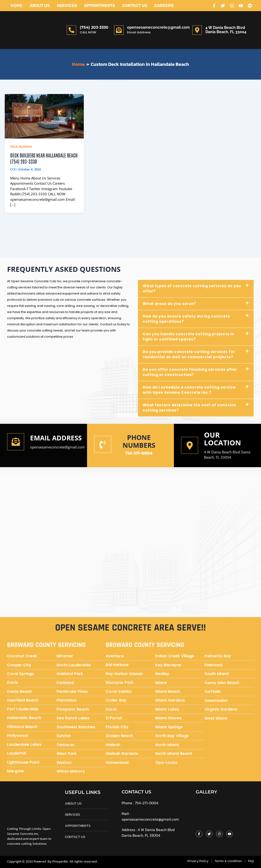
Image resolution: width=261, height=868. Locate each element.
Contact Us (135, 5)
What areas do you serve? (170, 303)
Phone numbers (139, 441)
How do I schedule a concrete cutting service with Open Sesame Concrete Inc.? (191, 390)
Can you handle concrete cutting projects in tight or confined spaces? (190, 336)
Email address (46, 441)
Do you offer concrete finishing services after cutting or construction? (191, 372)
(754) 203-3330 (94, 27)
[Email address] (16, 445)
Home (17, 5)
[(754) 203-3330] (71, 30)
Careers (164, 5)
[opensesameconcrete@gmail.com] (119, 30)
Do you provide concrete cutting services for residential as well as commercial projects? (190, 354)
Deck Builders (21, 146)
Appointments (100, 5)
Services (67, 5)
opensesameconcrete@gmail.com (158, 27)
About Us (40, 5)
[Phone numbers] (103, 444)
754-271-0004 (139, 453)
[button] (196, 288)
